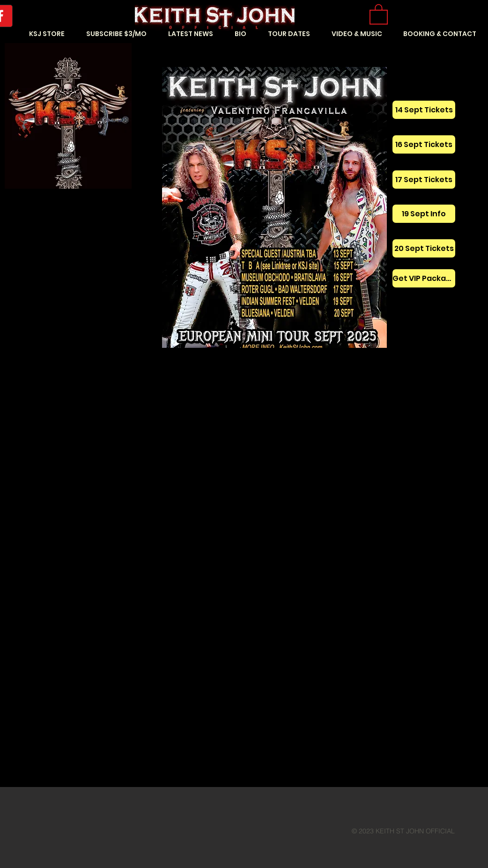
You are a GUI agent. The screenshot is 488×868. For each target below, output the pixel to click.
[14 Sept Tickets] (424, 110)
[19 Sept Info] (424, 214)
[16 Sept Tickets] (424, 144)
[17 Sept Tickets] (424, 180)
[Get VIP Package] (424, 278)
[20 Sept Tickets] (424, 248)
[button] (379, 14)
